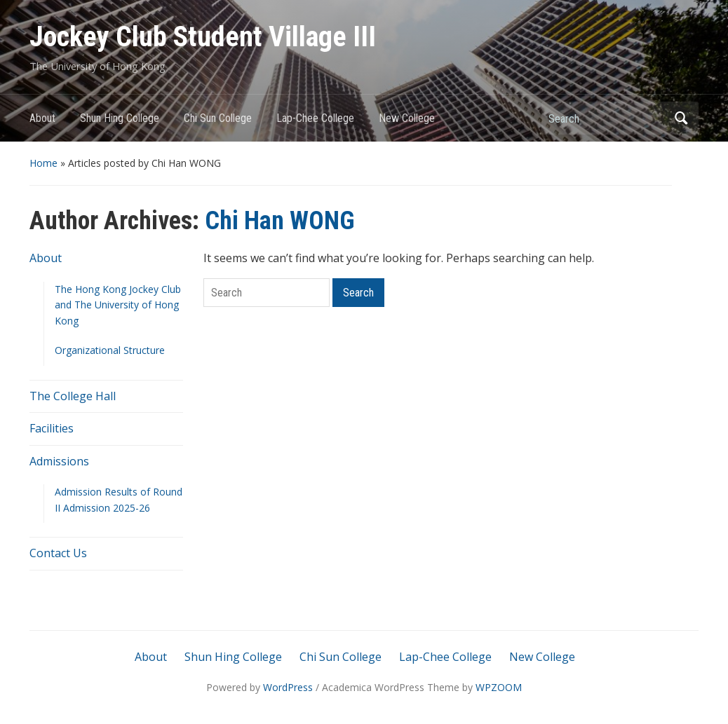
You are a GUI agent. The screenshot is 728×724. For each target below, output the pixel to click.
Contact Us (58, 553)
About (42, 118)
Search (681, 118)
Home (43, 163)
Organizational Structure (110, 350)
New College (407, 118)
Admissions (59, 461)
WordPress (288, 687)
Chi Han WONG (280, 221)
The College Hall (73, 396)
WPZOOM (499, 687)
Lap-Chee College (315, 118)
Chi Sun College (218, 118)
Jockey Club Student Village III (203, 37)
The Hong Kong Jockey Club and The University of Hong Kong (118, 305)
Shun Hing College (120, 118)
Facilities (52, 428)
